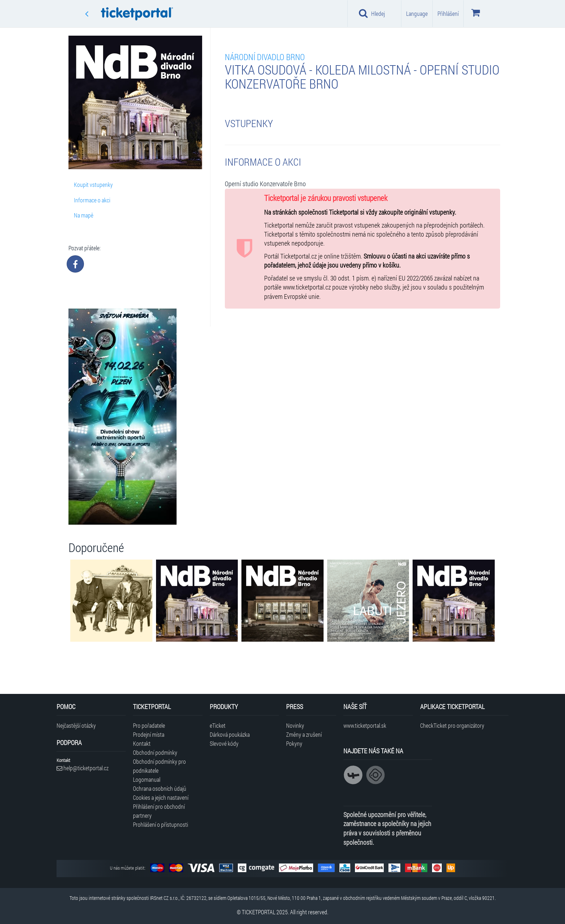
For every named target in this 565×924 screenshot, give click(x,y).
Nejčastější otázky (76, 725)
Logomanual (147, 779)
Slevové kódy (224, 743)
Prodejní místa (149, 734)
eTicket (218, 725)
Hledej (372, 13)
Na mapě (84, 215)
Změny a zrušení (304, 734)
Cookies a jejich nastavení (161, 797)
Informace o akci (92, 200)
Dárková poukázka (230, 734)
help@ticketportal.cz (83, 768)
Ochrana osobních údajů (160, 788)
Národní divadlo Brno (265, 57)
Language (417, 14)
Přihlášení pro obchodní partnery (159, 811)
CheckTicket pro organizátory (452, 725)
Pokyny (294, 743)
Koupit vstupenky (93, 185)
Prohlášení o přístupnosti (161, 824)
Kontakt (142, 743)
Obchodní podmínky (155, 752)
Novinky (295, 725)
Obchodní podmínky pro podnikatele (159, 766)
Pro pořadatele (149, 725)
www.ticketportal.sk (365, 725)
